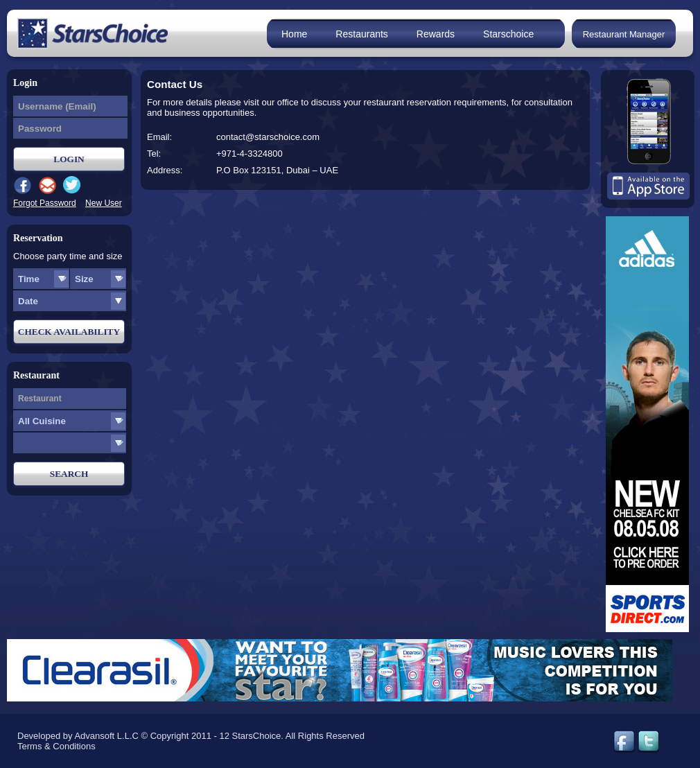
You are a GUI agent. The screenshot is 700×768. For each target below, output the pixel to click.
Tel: (154, 154)
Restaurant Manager (624, 34)
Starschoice (508, 34)
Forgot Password (45, 203)
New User (104, 203)
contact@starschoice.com (268, 137)
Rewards (436, 34)
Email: (159, 137)
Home (294, 34)
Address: (165, 170)
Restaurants (361, 34)
